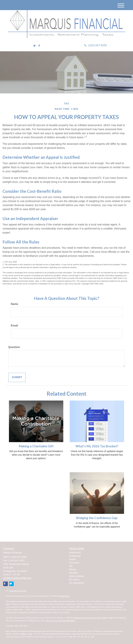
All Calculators (77, 583)
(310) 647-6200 (96, 45)
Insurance (74, 563)
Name (15, 304)
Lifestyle (73, 573)
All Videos (74, 580)
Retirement (75, 553)
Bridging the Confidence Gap (97, 518)
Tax (71, 566)
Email (14, 326)
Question (14, 347)
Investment (75, 556)
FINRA (23, 634)
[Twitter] (35, 46)
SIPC (30, 634)
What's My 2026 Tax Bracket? (97, 446)
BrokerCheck (64, 596)
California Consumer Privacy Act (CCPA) (90, 618)
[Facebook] (39, 46)
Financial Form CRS (18, 591)
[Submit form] (17, 377)
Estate (72, 559)
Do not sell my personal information (61, 621)
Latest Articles (76, 576)
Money (73, 569)
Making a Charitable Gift (36, 446)
